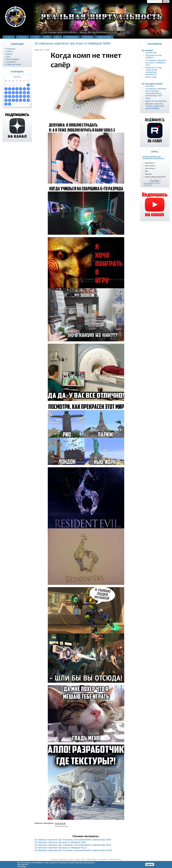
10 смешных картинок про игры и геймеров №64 (60, 842)
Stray (148, 98)
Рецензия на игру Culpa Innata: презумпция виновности (154, 71)
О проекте (88, 37)
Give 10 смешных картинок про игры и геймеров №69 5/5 (64, 824)
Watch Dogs (151, 77)
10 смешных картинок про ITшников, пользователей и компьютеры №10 (73, 845)
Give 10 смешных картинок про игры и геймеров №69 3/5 (60, 824)
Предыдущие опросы (152, 183)
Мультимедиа (71, 37)
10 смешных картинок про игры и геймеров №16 (156, 63)
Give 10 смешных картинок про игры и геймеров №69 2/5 (58, 824)
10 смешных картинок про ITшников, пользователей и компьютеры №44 (73, 840)
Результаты (148, 185)
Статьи (35, 37)
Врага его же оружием (156, 101)
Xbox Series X (150, 166)
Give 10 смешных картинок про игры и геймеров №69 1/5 (56, 824)
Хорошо (150, 864)
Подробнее (22, 866)
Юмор (47, 37)
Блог (57, 37)
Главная (9, 37)
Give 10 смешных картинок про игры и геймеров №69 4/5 (62, 824)
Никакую (148, 174)
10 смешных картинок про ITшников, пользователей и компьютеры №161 (73, 850)
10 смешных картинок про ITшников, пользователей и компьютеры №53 (156, 92)
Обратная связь (104, 37)
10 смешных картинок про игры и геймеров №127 (61, 848)
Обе (146, 171)
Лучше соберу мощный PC (155, 177)
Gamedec (150, 86)
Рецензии (23, 37)
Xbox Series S (150, 168)
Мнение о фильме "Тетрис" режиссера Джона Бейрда (155, 106)
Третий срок (151, 53)
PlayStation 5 (150, 163)
